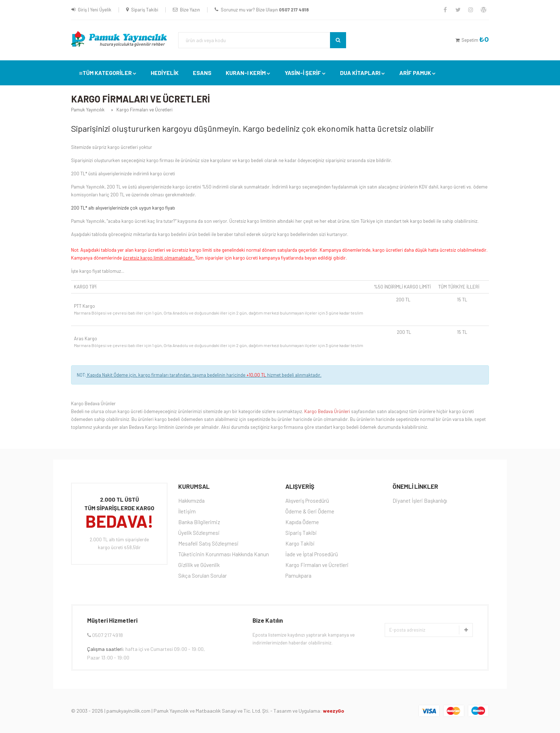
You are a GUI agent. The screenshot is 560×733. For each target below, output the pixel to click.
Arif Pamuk (415, 73)
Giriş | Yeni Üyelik (95, 10)
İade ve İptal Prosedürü (312, 554)
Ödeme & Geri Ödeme (310, 511)
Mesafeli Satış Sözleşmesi (208, 543)
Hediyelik (165, 73)
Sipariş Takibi (145, 10)
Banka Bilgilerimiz (199, 522)
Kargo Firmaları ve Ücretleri (317, 565)
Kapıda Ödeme (302, 522)
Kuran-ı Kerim (246, 73)
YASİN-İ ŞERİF (303, 73)
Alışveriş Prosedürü (307, 501)
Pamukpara (298, 576)
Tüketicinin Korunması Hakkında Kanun (224, 554)
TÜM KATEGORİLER (107, 73)
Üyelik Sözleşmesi (199, 533)
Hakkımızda (191, 501)
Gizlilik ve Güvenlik (199, 565)
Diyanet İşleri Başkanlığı (420, 501)
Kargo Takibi (300, 543)
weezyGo (334, 711)
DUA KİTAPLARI (360, 73)
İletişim (187, 511)
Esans (202, 73)
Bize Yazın (190, 10)
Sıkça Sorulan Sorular (202, 576)
